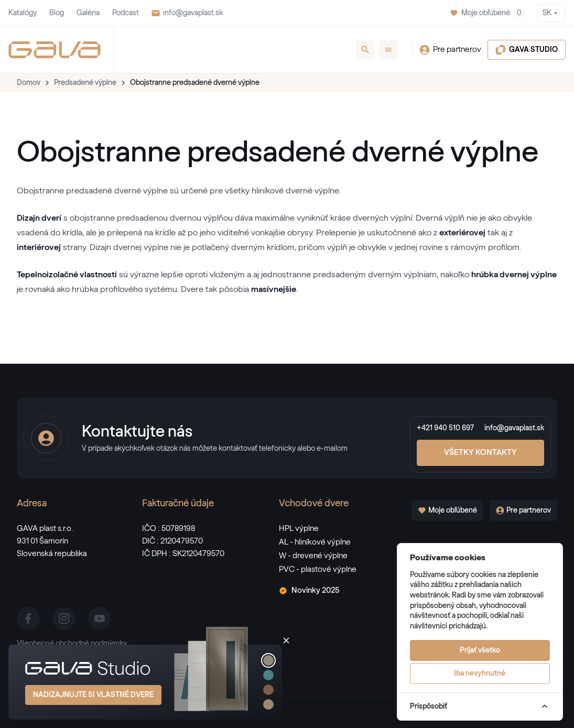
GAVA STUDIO (527, 50)
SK (551, 13)
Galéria (88, 13)
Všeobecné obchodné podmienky (72, 644)
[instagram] (64, 618)
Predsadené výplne (85, 83)
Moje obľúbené (487, 13)
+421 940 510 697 (445, 428)
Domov (29, 83)
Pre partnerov (450, 50)
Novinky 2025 (309, 591)
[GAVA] (55, 50)
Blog (57, 13)
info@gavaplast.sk (187, 13)
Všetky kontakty (480, 453)
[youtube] (100, 618)
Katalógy (23, 13)
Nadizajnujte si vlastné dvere (93, 695)
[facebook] (28, 618)
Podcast (126, 13)
